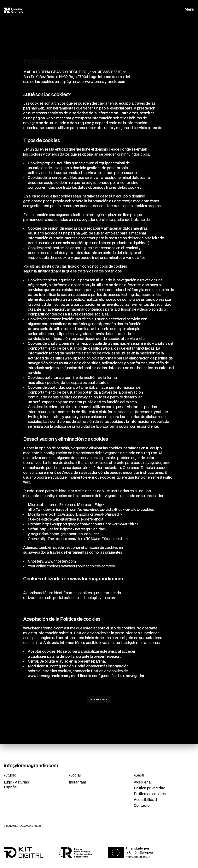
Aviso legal (143, 782)
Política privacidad (150, 788)
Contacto (142, 806)
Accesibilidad (145, 800)
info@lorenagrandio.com (31, 766)
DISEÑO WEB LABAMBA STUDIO (22, 826)
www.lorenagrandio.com (105, 82)
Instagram (77, 782)
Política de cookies (150, 794)
